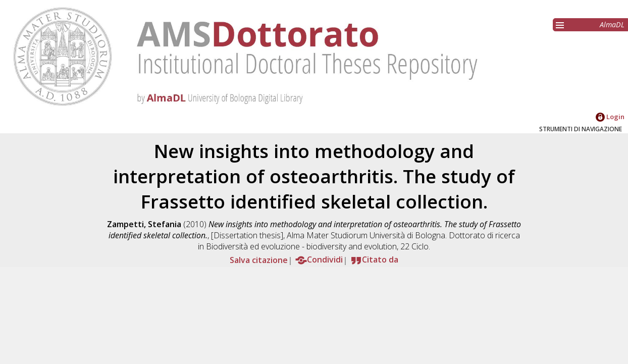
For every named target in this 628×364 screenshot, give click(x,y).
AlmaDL (612, 24)
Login (610, 117)
